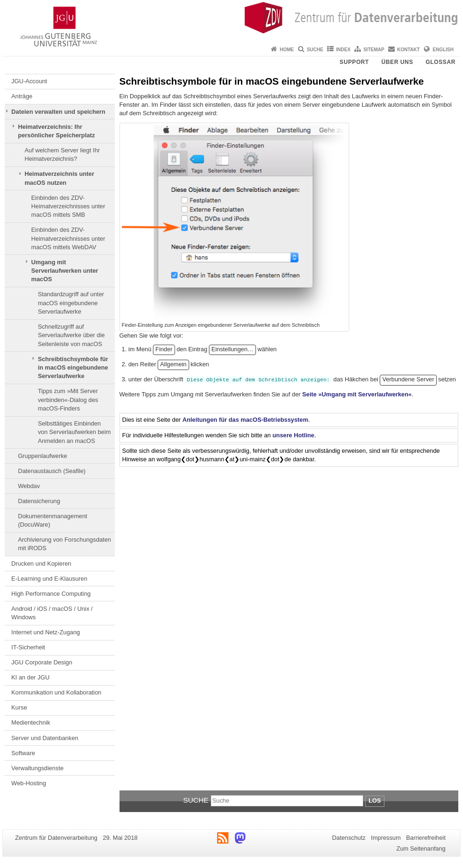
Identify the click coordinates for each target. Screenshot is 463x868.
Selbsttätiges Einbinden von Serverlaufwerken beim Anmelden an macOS (74, 432)
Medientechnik (31, 722)
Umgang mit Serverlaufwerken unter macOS (64, 271)
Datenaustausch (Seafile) (52, 471)
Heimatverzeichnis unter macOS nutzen (59, 178)
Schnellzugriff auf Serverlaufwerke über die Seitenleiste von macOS (71, 335)
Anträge (22, 96)
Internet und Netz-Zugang (46, 632)
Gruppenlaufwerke (43, 456)
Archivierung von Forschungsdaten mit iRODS (64, 544)
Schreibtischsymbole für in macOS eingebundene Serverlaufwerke (73, 368)
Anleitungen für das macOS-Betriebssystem (245, 420)
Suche (315, 50)
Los (375, 801)
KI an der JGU (30, 677)
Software (23, 753)
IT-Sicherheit (28, 647)
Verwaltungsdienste (37, 768)
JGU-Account (29, 81)
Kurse (19, 707)
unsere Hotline (293, 435)
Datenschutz (349, 838)
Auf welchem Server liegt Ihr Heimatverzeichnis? (62, 154)
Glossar (440, 62)
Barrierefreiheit (426, 838)
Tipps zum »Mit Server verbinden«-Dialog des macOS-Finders (68, 400)
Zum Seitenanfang (421, 848)
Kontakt (408, 50)
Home (287, 50)
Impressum (386, 838)
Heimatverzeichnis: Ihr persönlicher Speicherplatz (56, 131)
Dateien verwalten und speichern (58, 112)
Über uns (397, 62)
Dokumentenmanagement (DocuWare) (52, 520)
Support (354, 62)
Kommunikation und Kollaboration (56, 692)
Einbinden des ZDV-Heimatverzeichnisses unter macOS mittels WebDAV (68, 238)
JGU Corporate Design (42, 662)
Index (343, 50)
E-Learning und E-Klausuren (49, 579)
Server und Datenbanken (45, 738)
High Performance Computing (51, 594)
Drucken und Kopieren (41, 564)
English (443, 50)
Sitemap (374, 50)
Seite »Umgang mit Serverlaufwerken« (357, 394)
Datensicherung (39, 501)
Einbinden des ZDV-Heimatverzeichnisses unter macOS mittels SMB (68, 206)
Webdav (29, 486)
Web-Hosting (29, 783)
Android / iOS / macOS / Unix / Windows (52, 613)
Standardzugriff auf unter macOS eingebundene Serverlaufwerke (71, 303)
